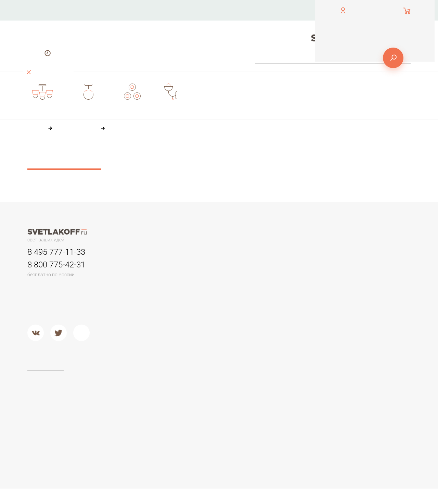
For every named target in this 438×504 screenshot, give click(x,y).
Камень (277, 276)
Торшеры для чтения (149, 375)
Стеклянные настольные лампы (368, 287)
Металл (205, 328)
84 (206, 166)
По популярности (224, 154)
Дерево (277, 293)
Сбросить (64, 162)
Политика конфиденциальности (63, 375)
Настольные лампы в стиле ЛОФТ (371, 310)
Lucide (204, 401)
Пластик (277, 285)
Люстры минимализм (149, 267)
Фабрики (207, 360)
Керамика (279, 267)
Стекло (276, 302)
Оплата (259, 10)
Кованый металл (287, 311)
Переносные (212, 285)
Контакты (163, 10)
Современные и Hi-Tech (367, 299)
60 (191, 166)
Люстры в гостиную (147, 285)
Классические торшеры (152, 401)
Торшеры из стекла (147, 427)
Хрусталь (279, 319)
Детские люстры (144, 293)
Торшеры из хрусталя (150, 418)
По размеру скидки (277, 154)
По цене (183, 154)
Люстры (134, 252)
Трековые (208, 267)
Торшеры (135, 360)
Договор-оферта (47, 369)
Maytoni (205, 375)
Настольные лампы (363, 252)
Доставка (164, 31)
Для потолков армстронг (225, 276)
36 (176, 166)
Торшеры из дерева (149, 392)
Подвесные (139, 328)
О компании (212, 10)
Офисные (351, 267)
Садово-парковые (218, 293)
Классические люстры (150, 276)
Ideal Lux (207, 384)
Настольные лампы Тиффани (373, 276)
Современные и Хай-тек (153, 409)
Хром (203, 336)
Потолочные (140, 319)
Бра (272, 252)
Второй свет (139, 311)
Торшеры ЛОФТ (144, 384)
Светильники (212, 252)
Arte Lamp (208, 392)
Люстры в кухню (144, 302)
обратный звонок (45, 15)
